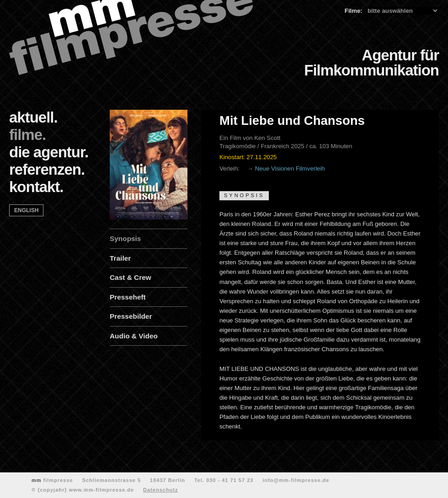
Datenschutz (160, 490)
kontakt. (36, 187)
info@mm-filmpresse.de (296, 480)
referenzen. (47, 169)
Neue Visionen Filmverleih (290, 169)
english (26, 210)
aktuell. (33, 117)
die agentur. (49, 152)
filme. (27, 135)
